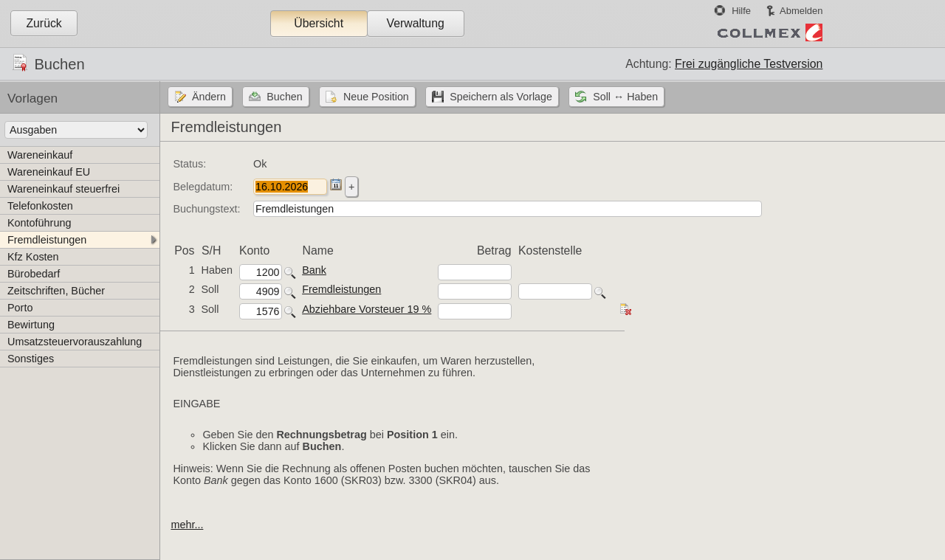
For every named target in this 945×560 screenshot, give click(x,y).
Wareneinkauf (40, 155)
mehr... (187, 525)
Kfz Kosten (33, 257)
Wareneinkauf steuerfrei (63, 189)
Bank (314, 270)
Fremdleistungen (47, 240)
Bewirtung (31, 325)
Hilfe (741, 11)
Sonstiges (31, 359)
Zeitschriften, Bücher (56, 291)
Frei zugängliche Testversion (749, 64)
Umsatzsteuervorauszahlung (75, 342)
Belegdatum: (203, 187)
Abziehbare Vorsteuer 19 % (367, 309)
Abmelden (801, 11)
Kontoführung (39, 223)
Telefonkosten (40, 206)
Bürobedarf (34, 274)
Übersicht (319, 23)
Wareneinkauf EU (49, 172)
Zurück (44, 23)
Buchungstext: (206, 209)
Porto (20, 308)
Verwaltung (415, 23)
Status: (189, 164)
